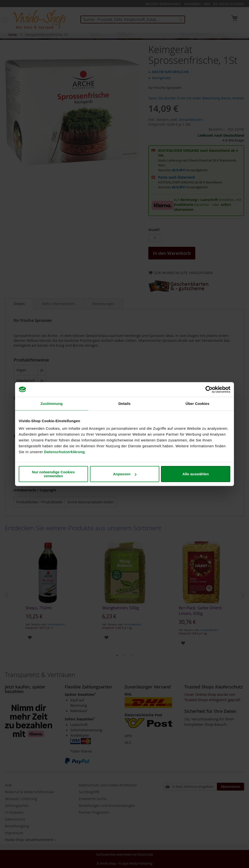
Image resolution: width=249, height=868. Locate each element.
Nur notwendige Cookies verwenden (53, 474)
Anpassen (125, 474)
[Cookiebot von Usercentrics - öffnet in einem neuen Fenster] (209, 389)
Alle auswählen (196, 474)
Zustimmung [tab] (52, 403)
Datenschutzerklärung (64, 452)
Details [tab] (124, 403)
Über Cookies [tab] (197, 403)
